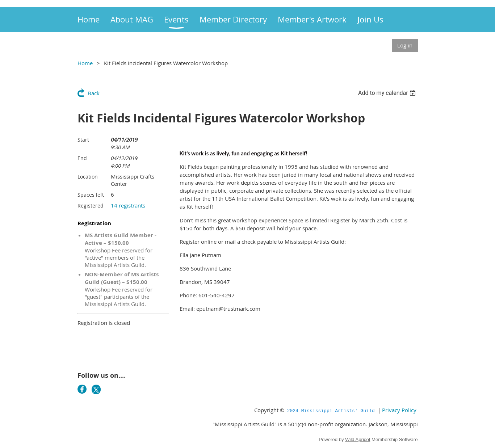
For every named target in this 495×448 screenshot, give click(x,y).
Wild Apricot (358, 439)
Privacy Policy (399, 410)
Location (88, 177)
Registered (91, 206)
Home (85, 63)
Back (94, 93)
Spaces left (91, 195)
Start (83, 140)
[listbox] (388, 93)
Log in (405, 45)
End (82, 158)
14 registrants (128, 205)
